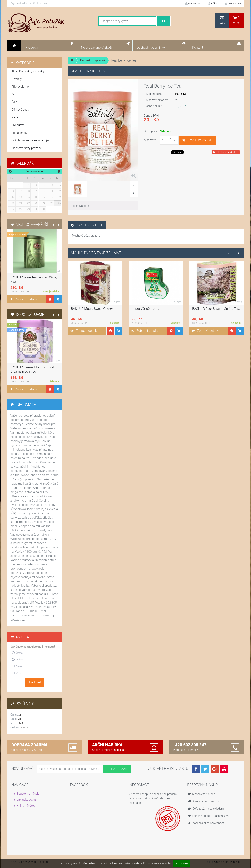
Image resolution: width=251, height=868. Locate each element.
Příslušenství (20, 133)
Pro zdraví (18, 125)
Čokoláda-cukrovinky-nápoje (30, 140)
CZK (222, 20)
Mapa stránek (194, 4)
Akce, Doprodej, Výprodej (28, 71)
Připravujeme (20, 87)
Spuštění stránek (28, 794)
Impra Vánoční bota (145, 309)
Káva (15, 117)
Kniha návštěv (26, 806)
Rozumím (182, 863)
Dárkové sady (20, 110)
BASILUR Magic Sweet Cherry (92, 309)
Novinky (17, 79)
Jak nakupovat (26, 800)
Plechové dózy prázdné (93, 60)
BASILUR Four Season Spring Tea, (216, 309)
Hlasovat (35, 682)
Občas (20, 659)
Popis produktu (86, 225)
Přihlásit (214, 4)
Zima (15, 94)
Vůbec (20, 673)
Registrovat (233, 4)
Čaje (14, 102)
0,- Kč (236, 20)
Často (19, 653)
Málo (19, 666)
